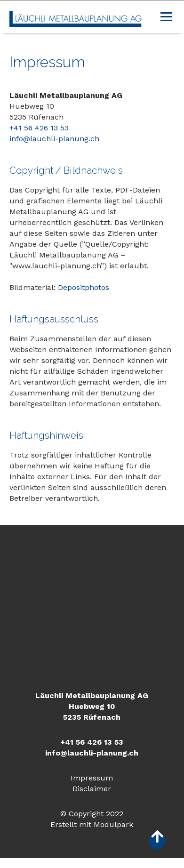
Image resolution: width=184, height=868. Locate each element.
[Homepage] (76, 17)
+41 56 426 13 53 (39, 128)
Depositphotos (84, 287)
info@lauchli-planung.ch (54, 139)
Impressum (92, 778)
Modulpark (113, 824)
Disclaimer (92, 789)
